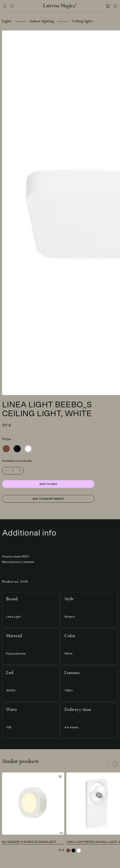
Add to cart (48, 484)
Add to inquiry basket (48, 499)
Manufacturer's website (18, 562)
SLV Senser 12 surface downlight (29, 842)
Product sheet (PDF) (16, 557)
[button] (115, 764)
